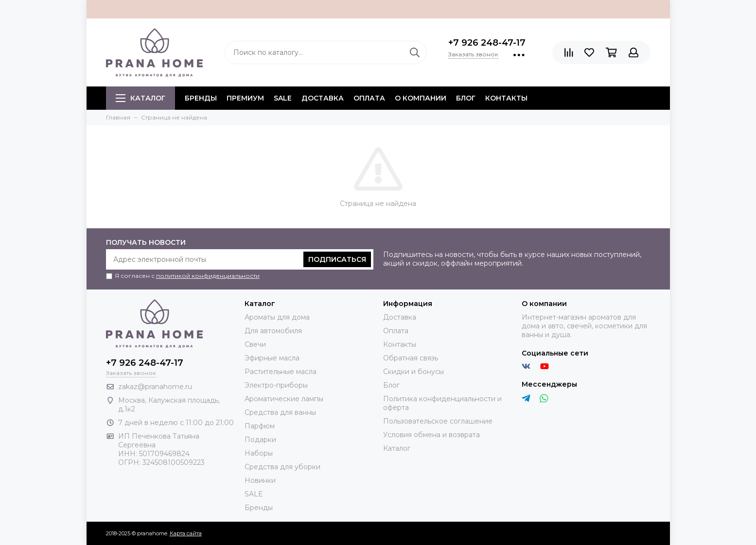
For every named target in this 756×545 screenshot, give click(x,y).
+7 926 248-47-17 (487, 43)
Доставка (323, 98)
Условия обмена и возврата (431, 435)
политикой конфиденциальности (208, 276)
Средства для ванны (280, 412)
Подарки (260, 440)
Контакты (506, 98)
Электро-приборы (276, 385)
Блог (466, 98)
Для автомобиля (273, 331)
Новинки (260, 480)
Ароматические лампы (284, 399)
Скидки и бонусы (413, 372)
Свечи (255, 344)
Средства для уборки (282, 467)
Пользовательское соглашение (438, 421)
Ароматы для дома (277, 317)
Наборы (259, 453)
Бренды (259, 508)
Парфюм (260, 426)
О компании (421, 98)
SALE (283, 98)
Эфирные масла (272, 358)
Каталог (141, 98)
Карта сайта (186, 533)
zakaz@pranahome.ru (155, 387)
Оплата (369, 98)
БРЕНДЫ (201, 98)
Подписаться (337, 259)
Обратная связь (411, 358)
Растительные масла (281, 372)
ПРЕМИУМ (245, 98)
